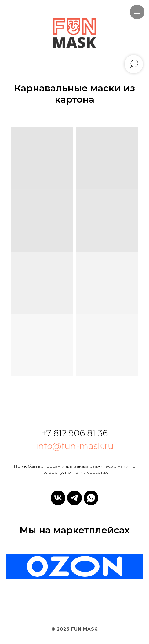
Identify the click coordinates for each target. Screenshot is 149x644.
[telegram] (74, 498)
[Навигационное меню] (137, 12)
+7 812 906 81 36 (75, 433)
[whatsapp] (91, 498)
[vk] (58, 498)
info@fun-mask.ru (75, 446)
